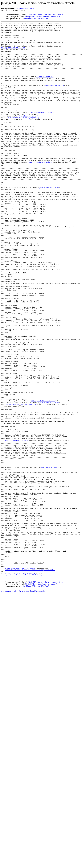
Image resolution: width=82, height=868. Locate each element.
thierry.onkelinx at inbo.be (25, 8)
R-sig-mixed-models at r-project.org (21, 677)
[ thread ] (31, 18)
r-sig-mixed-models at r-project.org (24, 137)
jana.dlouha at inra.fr (54, 98)
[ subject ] (38, 18)
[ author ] (46, 18)
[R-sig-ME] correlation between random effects (45, 14)
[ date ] (24, 18)
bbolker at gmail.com (45, 88)
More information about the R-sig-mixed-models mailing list (23, 702)
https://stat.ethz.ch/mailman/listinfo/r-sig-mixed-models (30, 679)
